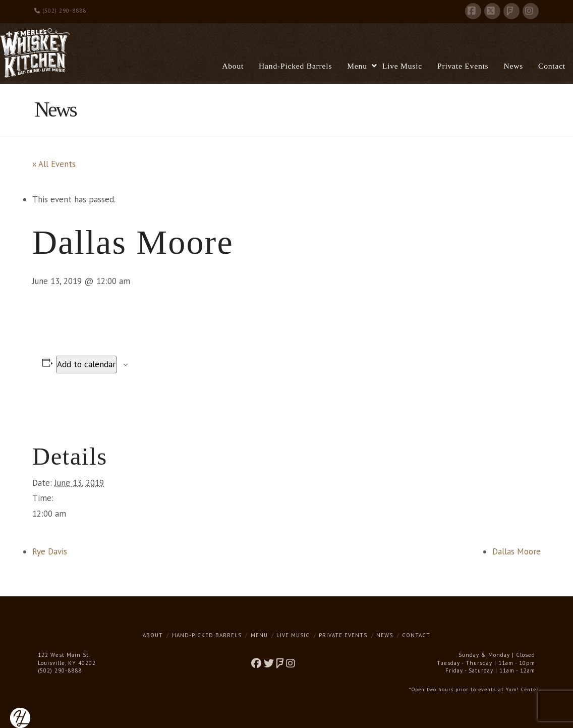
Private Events (343, 635)
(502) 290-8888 (60, 11)
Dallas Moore (517, 551)
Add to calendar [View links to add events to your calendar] (86, 364)
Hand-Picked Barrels (207, 635)
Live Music (293, 635)
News (385, 635)
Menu (259, 635)
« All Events (54, 164)
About (153, 635)
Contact (416, 635)
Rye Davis (50, 551)
